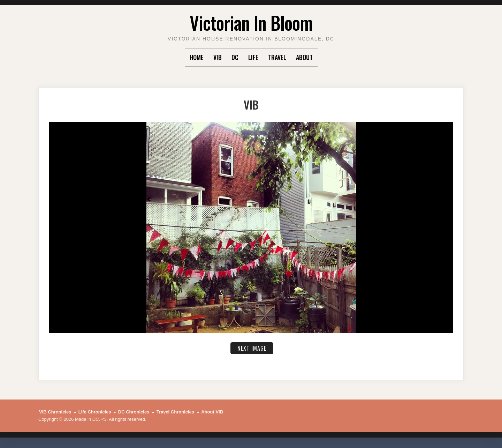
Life (253, 57)
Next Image (252, 348)
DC (235, 57)
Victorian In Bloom (251, 23)
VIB (218, 57)
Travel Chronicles (175, 412)
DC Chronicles (134, 412)
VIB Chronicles (55, 412)
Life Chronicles (95, 412)
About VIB (212, 412)
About (304, 57)
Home (197, 57)
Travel (277, 57)
